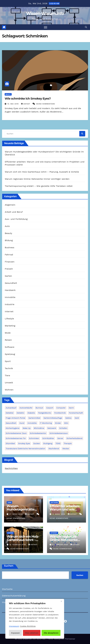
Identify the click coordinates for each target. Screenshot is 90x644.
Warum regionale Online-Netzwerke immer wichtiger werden (37, 179)
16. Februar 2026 (18, 545)
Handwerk (10, 290)
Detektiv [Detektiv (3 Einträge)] (20, 413)
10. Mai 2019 (13, 104)
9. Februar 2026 (60, 545)
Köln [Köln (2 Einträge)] (66, 423)
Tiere (7, 375)
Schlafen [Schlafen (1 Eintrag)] (63, 428)
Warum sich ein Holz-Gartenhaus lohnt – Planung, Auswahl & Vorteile (42, 172)
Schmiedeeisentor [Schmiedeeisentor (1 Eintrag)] (38, 433)
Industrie (10, 304)
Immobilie (10, 297)
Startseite (7, 589)
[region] (35, 619)
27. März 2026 (16, 514)
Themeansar (70, 639)
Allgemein (10, 205)
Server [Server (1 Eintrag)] (60, 438)
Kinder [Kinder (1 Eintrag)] (58, 423)
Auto (7, 226)
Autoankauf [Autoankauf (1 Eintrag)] (11, 408)
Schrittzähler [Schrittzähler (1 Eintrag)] (48, 438)
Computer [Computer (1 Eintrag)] (61, 408)
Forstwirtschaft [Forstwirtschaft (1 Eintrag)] (76, 413)
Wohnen (9, 390)
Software (10, 347)
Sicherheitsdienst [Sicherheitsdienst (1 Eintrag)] (74, 438)
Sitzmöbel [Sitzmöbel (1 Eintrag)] (10, 443)
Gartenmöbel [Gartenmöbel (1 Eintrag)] (34, 418)
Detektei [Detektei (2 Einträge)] (10, 413)
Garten (8, 276)
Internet (9, 311)
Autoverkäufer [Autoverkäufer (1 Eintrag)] (26, 408)
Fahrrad (9, 255)
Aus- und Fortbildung (16, 219)
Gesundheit (11, 283)
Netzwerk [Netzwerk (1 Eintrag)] (52, 428)
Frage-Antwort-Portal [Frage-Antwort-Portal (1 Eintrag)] (15, 418)
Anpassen (15, 633)
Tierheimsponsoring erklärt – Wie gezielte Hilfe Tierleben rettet (39, 186)
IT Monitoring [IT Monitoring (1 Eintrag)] (46, 423)
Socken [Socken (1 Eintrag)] (37, 443)
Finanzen (10, 262)
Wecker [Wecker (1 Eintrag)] (66, 449)
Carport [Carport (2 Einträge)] (50, 408)
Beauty (8, 94)
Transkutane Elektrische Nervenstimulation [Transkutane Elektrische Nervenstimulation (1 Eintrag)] (26, 449)
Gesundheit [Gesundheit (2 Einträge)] (11, 423)
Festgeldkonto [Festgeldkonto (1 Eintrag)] (45, 413)
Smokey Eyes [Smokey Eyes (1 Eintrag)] (24, 443)
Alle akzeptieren (51, 633)
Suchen (9, 566)
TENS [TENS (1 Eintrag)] (58, 443)
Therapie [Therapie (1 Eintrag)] (68, 443)
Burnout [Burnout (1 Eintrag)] (39, 408)
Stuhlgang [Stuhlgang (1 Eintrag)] (48, 443)
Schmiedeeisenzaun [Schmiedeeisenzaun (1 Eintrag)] (59, 433)
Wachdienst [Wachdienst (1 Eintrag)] (54, 449)
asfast (26, 104)
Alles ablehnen (32, 633)
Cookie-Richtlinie (28, 626)
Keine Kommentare (46, 104)
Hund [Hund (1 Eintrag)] (22, 423)
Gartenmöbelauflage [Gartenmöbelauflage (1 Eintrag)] (53, 418)
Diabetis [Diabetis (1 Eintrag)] (31, 413)
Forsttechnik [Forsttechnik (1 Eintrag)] (60, 413)
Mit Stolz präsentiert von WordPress (30, 639)
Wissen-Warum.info (45, 13)
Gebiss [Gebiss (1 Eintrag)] (68, 418)
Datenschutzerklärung (14, 596)
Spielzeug (10, 354)
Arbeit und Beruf (14, 212)
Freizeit (9, 269)
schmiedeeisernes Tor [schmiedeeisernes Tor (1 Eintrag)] (16, 438)
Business (10, 247)
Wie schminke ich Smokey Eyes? (28, 99)
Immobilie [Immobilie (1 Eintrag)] (32, 423)
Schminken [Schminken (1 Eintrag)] (34, 438)
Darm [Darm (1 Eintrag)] (71, 408)
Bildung (9, 240)
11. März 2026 (59, 514)
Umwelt (9, 383)
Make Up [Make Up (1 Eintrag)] (27, 428)
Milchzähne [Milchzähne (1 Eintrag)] (39, 428)
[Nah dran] (61, 601)
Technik (9, 368)
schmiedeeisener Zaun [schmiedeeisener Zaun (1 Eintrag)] (16, 433)
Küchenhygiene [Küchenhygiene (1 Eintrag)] (13, 428)
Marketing (10, 326)
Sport (8, 361)
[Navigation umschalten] (46, 27)
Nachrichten (11, 468)
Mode (8, 333)
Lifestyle (9, 319)
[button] (86, 27)
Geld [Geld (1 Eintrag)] (77, 418)
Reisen (8, 340)
